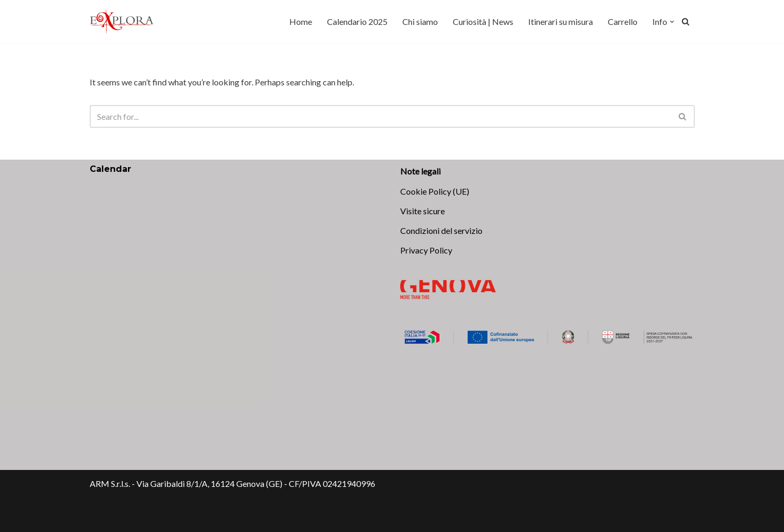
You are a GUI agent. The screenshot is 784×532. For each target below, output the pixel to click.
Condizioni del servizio (441, 230)
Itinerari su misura (561, 21)
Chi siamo (420, 21)
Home (301, 21)
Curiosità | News (483, 21)
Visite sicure (423, 211)
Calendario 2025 (357, 21)
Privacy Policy (426, 250)
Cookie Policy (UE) (435, 191)
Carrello (623, 21)
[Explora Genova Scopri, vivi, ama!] (122, 21)
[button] (672, 22)
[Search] (686, 21)
